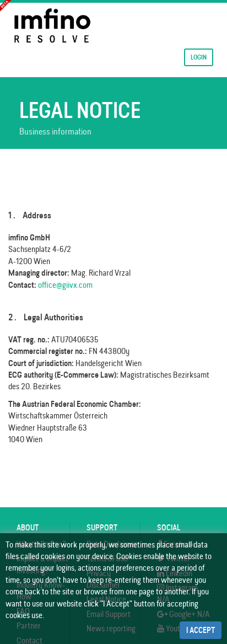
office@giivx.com (65, 285)
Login (199, 57)
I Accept (201, 630)
